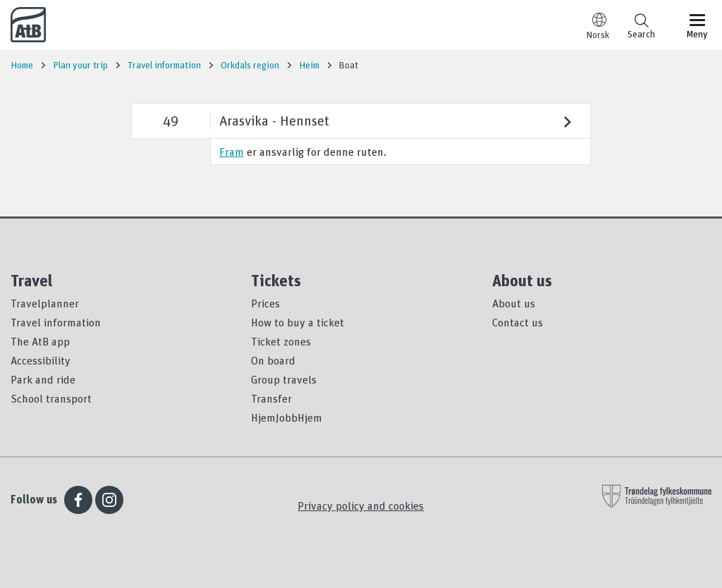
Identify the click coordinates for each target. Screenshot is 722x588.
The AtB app (40, 341)
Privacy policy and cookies (361, 506)
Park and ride (43, 379)
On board (273, 360)
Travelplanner (45, 303)
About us (514, 303)
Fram (232, 152)
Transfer (271, 398)
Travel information (56, 322)
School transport (51, 398)
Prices (265, 303)
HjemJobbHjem (287, 417)
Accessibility (41, 360)
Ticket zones (281, 341)
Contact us (518, 322)
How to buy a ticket (298, 322)
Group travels (284, 379)
